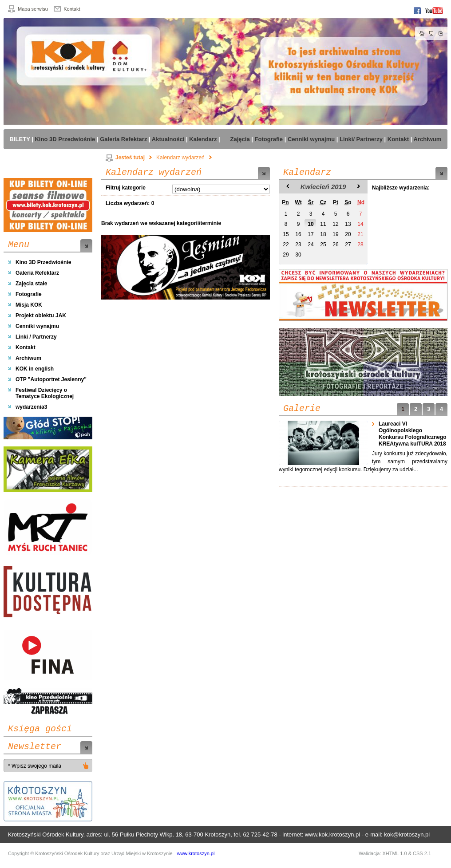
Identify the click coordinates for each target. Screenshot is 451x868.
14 (360, 224)
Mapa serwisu (33, 9)
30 (298, 255)
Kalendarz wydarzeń (180, 158)
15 (286, 234)
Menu (19, 245)
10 (311, 224)
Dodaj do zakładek (441, 33)
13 (348, 224)
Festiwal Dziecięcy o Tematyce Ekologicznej (45, 393)
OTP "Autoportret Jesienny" (51, 379)
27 (348, 245)
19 (335, 234)
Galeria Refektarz (37, 273)
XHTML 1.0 (394, 853)
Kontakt (72, 9)
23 (298, 245)
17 (311, 234)
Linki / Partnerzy (36, 337)
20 (348, 234)
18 (323, 234)
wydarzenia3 (31, 407)
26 (335, 245)
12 (335, 224)
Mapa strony (431, 33)
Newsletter (35, 747)
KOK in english (35, 369)
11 (323, 224)
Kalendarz (307, 173)
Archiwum (28, 358)
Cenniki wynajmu (37, 326)
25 (323, 245)
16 (298, 234)
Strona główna (422, 33)
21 (360, 234)
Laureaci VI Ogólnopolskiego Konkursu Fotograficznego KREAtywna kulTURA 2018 (413, 434)
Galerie (302, 409)
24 (311, 245)
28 (360, 245)
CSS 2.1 (422, 853)
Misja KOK (29, 305)
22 (286, 245)
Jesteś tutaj (125, 158)
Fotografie (29, 294)
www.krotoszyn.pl (196, 853)
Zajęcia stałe (31, 284)
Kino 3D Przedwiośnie (43, 262)
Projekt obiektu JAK (41, 316)
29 (286, 255)
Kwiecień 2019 (323, 187)
